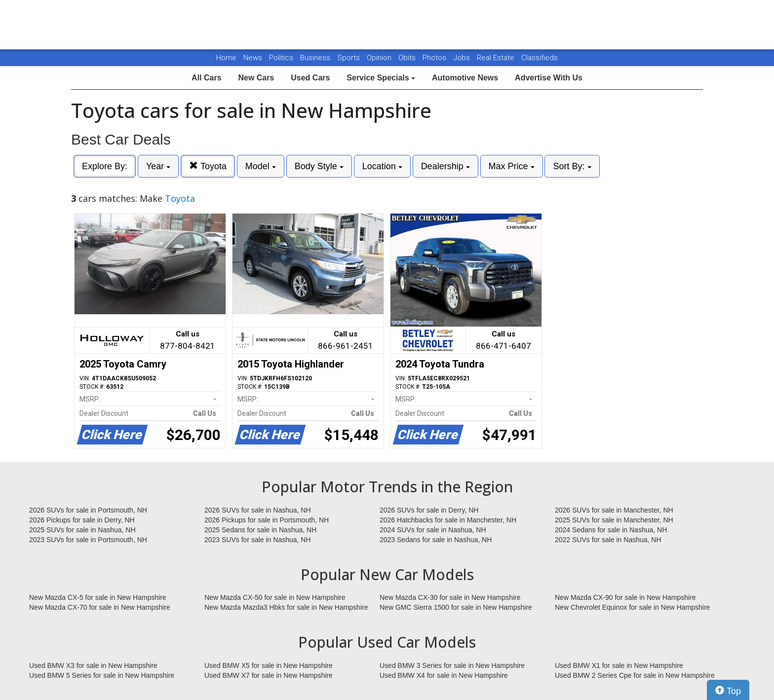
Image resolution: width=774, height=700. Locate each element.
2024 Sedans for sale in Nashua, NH (611, 530)
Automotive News (465, 78)
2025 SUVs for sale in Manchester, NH (614, 520)
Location (382, 166)
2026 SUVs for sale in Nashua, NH (258, 510)
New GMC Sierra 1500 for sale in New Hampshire (456, 607)
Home (226, 58)
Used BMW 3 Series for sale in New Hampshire (452, 665)
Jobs (463, 58)
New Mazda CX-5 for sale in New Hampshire (98, 597)
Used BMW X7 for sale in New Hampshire (269, 675)
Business (316, 58)
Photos (435, 58)
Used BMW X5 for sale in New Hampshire (269, 665)
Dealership (445, 166)
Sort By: (572, 166)
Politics (281, 58)
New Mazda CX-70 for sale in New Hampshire (100, 607)
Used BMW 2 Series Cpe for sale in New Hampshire (635, 675)
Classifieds (540, 58)
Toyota (208, 166)
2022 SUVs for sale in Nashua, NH (608, 540)
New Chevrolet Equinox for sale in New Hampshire (632, 607)
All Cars (206, 78)
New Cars (256, 78)
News (253, 58)
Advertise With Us (549, 78)
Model (261, 166)
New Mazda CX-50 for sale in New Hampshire (275, 597)
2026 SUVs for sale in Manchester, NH (614, 510)
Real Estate (497, 58)
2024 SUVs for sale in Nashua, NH (433, 530)
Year (158, 166)
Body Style (319, 166)
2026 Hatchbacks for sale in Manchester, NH (448, 520)
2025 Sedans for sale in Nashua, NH (260, 530)
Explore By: (105, 166)
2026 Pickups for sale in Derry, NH (82, 520)
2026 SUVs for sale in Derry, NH (429, 510)
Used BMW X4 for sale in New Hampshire (444, 675)
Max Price (512, 166)
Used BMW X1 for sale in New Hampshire (619, 665)
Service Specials (381, 78)
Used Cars (310, 78)
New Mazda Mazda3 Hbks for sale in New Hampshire (286, 607)
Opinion (380, 58)
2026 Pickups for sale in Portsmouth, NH (267, 520)
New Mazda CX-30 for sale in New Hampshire (450, 597)
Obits (408, 58)
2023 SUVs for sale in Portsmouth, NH (88, 540)
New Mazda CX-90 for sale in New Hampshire (625, 597)
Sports (349, 58)
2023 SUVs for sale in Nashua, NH (258, 540)
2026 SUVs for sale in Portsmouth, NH (88, 510)
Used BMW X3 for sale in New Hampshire (93, 665)
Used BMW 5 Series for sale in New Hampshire (102, 675)
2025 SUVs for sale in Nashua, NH (82, 530)
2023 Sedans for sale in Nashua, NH (436, 540)
